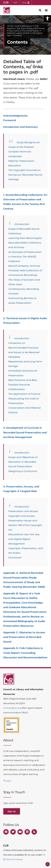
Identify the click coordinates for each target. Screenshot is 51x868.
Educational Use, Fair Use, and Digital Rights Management (24, 539)
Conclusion (15, 558)
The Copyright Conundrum (24, 170)
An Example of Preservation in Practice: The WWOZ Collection (25, 257)
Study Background (28, 142)
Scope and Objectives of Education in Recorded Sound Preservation (23, 462)
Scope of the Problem (21, 147)
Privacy (7, 781)
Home (10, 26)
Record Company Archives (24, 266)
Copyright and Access (21, 516)
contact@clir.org (13, 708)
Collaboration (17, 389)
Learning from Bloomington (25, 238)
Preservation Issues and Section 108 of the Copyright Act (25, 525)
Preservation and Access (23, 511)
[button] (47, 18)
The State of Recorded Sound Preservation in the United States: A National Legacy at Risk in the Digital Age (26, 32)
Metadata (14, 357)
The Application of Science (24, 394)
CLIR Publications (23, 26)
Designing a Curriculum (23, 471)
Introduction (22, 224)
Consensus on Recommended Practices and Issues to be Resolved (24, 348)
